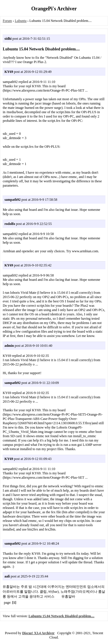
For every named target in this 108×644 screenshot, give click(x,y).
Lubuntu (21, 21)
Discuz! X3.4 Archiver (38, 633)
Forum (7, 21)
